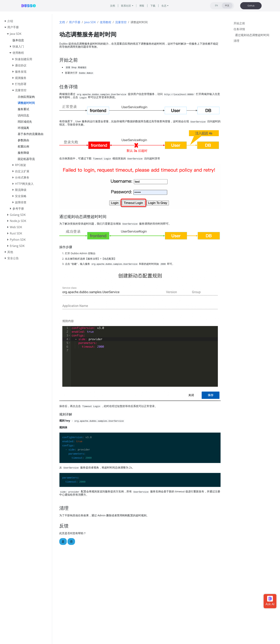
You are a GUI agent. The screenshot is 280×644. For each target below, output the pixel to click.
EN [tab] (217, 5)
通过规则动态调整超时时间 (252, 35)
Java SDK (90, 22)
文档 (62, 22)
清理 (236, 40)
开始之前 (239, 23)
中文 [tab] (227, 5)
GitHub (251, 6)
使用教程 (106, 22)
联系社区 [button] (125, 6)
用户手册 (75, 22)
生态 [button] (166, 6)
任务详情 (239, 29)
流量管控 (121, 22)
